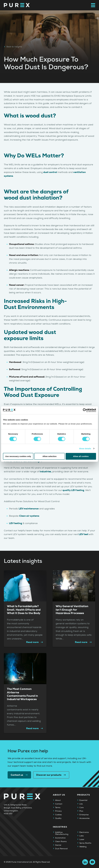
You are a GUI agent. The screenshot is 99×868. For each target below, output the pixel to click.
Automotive (60, 838)
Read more (35, 642)
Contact (59, 804)
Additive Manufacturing (62, 833)
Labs (82, 836)
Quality (58, 818)
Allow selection (49, 456)
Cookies (58, 815)
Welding (83, 847)
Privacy (58, 811)
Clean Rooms (61, 842)
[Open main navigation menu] (93, 5)
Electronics (84, 832)
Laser (82, 839)
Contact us (19, 775)
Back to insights (13, 47)
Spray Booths (85, 843)
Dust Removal (61, 849)
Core (81, 808)
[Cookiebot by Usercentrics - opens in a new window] (85, 410)
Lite (81, 804)
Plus (81, 811)
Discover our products (51, 775)
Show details (85, 448)
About (58, 800)
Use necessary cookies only (18, 456)
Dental (58, 845)
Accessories (84, 818)
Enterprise (84, 815)
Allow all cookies (81, 456)
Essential (83, 800)
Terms (58, 808)
